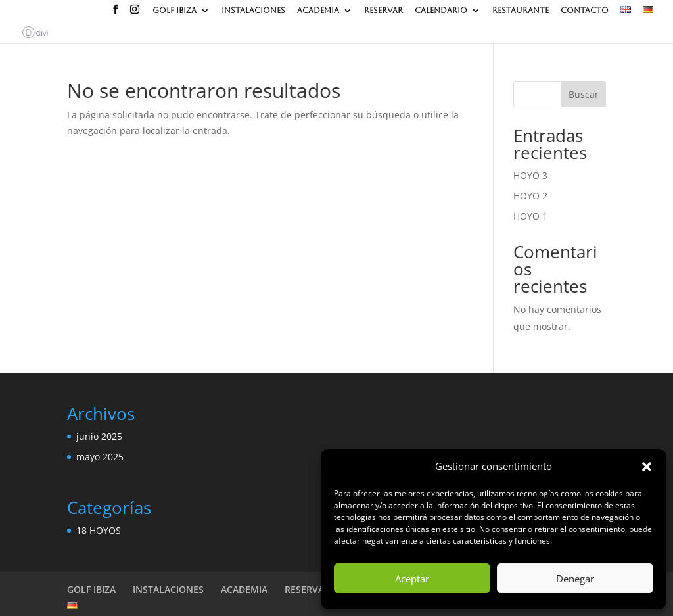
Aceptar (412, 579)
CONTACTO (585, 10)
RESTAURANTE (521, 10)
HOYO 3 (530, 175)
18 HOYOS (99, 530)
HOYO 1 (530, 216)
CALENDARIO (441, 10)
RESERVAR (383, 10)
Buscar (584, 94)
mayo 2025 (100, 457)
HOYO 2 (530, 196)
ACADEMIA (318, 10)
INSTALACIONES (253, 10)
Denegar (575, 579)
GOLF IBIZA (174, 10)
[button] (647, 467)
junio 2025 (99, 436)
